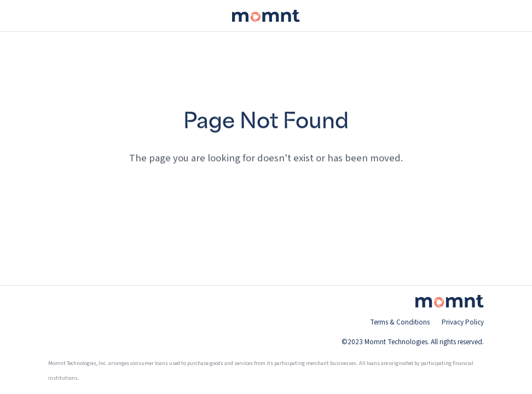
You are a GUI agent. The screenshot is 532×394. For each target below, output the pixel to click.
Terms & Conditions (400, 322)
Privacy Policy (463, 322)
